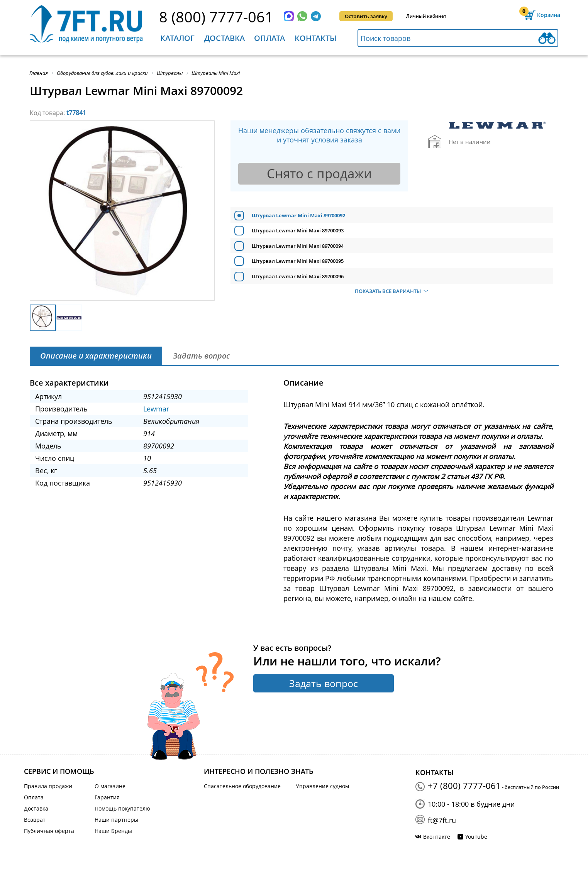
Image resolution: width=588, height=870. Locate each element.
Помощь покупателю (122, 808)
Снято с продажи (319, 173)
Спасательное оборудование (242, 786)
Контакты (316, 38)
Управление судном (322, 786)
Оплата (269, 38)
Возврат (35, 820)
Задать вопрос (324, 683)
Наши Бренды (113, 831)
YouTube (476, 837)
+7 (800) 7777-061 (464, 785)
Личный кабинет (426, 16)
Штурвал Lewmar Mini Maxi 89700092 (298, 215)
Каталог (177, 38)
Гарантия (107, 797)
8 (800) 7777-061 (216, 17)
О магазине (110, 786)
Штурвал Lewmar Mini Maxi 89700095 (298, 261)
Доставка (225, 38)
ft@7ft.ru (442, 820)
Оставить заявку (366, 16)
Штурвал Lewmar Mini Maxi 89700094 (298, 246)
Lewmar (156, 409)
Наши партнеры (116, 820)
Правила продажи (48, 786)
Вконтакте (437, 837)
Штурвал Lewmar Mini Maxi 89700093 (298, 230)
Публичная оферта (49, 831)
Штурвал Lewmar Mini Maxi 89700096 (298, 276)
